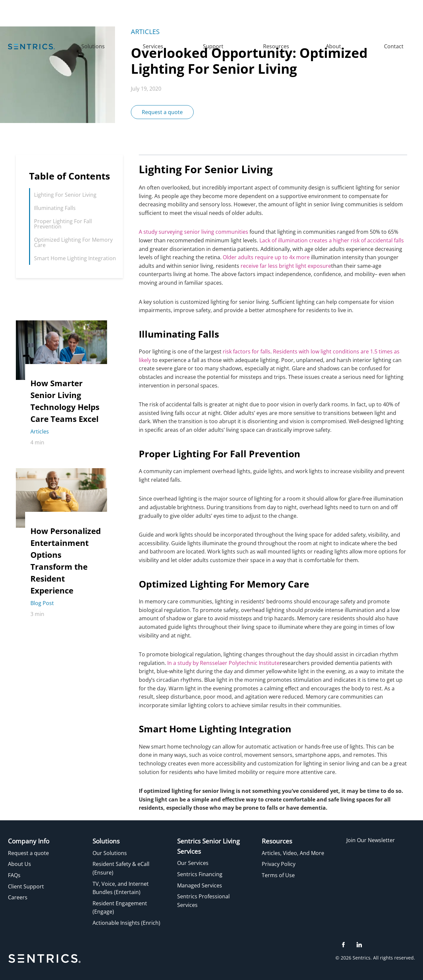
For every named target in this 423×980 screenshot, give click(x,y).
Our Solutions (110, 853)
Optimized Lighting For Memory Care (73, 242)
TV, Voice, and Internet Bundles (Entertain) (121, 888)
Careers (18, 897)
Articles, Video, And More (293, 853)
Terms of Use (278, 875)
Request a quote (162, 112)
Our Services (193, 863)
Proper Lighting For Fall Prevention (63, 224)
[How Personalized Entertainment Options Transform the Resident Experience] (66, 568)
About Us (19, 864)
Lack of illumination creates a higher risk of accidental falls (332, 240)
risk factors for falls (247, 351)
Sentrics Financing (200, 874)
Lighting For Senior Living (65, 195)
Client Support (26, 886)
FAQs (14, 875)
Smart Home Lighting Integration (75, 258)
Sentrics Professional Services (203, 901)
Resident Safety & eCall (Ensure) (121, 868)
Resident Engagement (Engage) (120, 908)
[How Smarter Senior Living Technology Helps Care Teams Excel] (66, 408)
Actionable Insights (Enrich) (126, 923)
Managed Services (200, 885)
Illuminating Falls (55, 208)
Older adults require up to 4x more (266, 257)
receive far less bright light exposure (286, 266)
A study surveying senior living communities (193, 232)
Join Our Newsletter (371, 840)
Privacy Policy (279, 864)
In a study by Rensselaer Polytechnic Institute (223, 663)
